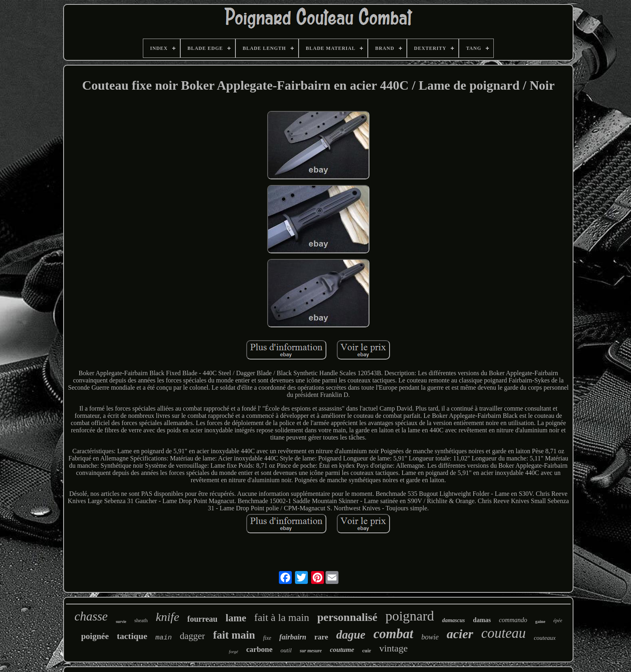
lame (236, 618)
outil (286, 650)
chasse (91, 616)
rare (321, 637)
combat (393, 634)
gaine (540, 621)
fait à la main (282, 618)
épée (558, 621)
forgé (234, 651)
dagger (193, 636)
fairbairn (293, 637)
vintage (393, 648)
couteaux (544, 638)
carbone (259, 649)
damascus (453, 620)
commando (513, 620)
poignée (95, 636)
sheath (141, 620)
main (164, 638)
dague (351, 635)
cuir (367, 650)
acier (460, 634)
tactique (132, 636)
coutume (342, 650)
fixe (267, 638)
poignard (410, 616)
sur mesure (311, 651)
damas (482, 620)
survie (121, 622)
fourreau (202, 619)
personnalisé (347, 617)
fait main (234, 635)
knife (167, 617)
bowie (430, 637)
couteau (504, 633)
